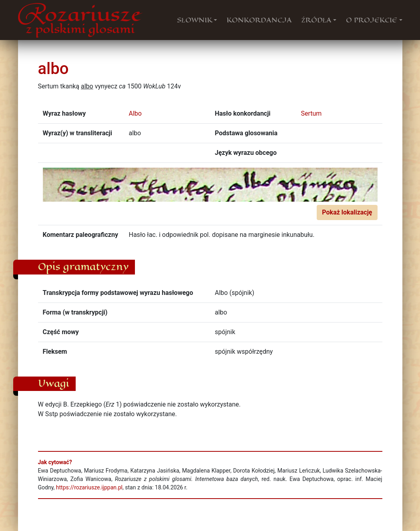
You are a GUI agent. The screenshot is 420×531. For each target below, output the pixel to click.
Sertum (311, 113)
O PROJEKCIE (372, 20)
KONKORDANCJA (259, 20)
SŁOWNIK (195, 20)
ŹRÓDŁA (317, 20)
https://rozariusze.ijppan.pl (89, 487)
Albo (135, 113)
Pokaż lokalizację (347, 212)
